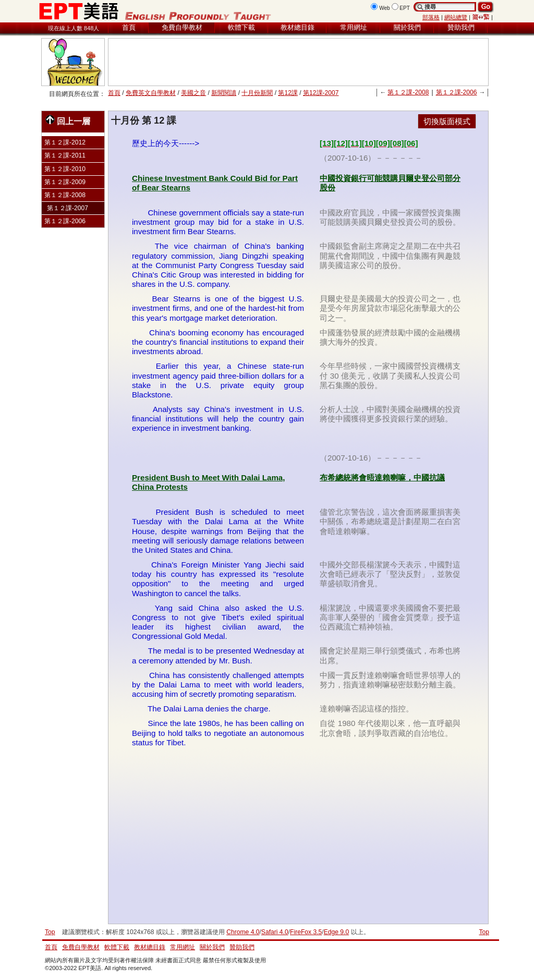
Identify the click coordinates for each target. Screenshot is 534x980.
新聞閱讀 (224, 93)
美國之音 (193, 93)
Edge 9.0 (336, 932)
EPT (405, 8)
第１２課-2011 (65, 155)
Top (484, 932)
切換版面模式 (447, 121)
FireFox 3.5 (306, 932)
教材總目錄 (298, 27)
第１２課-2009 (65, 182)
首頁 (129, 27)
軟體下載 (241, 27)
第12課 (288, 93)
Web (385, 8)
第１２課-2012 (65, 142)
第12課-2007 (321, 93)
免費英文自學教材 (151, 93)
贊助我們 (461, 27)
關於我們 (407, 27)
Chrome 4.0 (243, 932)
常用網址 (354, 27)
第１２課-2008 (408, 92)
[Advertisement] (298, 62)
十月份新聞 (257, 93)
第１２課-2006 (457, 92)
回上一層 (68, 120)
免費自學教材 (182, 27)
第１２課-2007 (68, 208)
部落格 (431, 17)
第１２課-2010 (65, 169)
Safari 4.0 (275, 932)
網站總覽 (456, 17)
